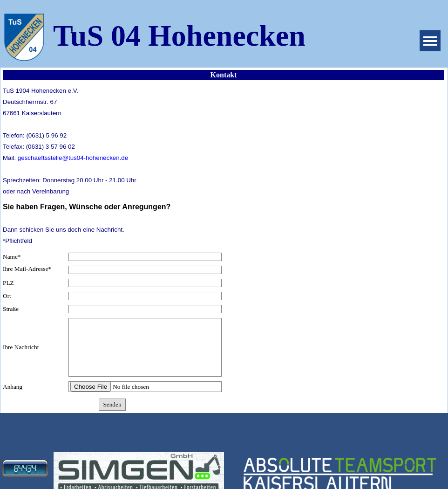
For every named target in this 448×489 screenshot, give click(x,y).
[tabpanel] (112, 141)
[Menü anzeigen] (430, 41)
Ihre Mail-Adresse (27, 269)
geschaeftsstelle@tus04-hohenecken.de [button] (73, 158)
